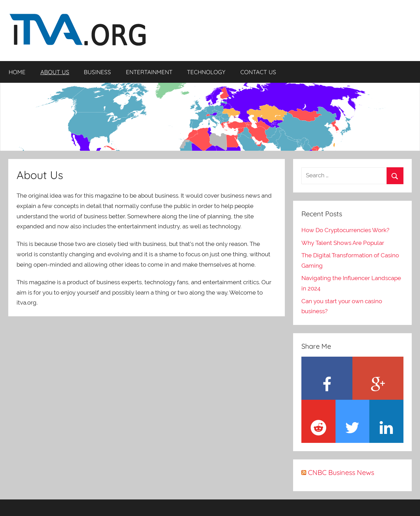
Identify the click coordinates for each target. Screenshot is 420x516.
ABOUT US (55, 72)
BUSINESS (97, 72)
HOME (17, 72)
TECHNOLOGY (206, 72)
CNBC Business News (341, 472)
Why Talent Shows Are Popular (343, 243)
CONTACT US (258, 72)
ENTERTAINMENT (149, 72)
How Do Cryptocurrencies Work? (345, 230)
